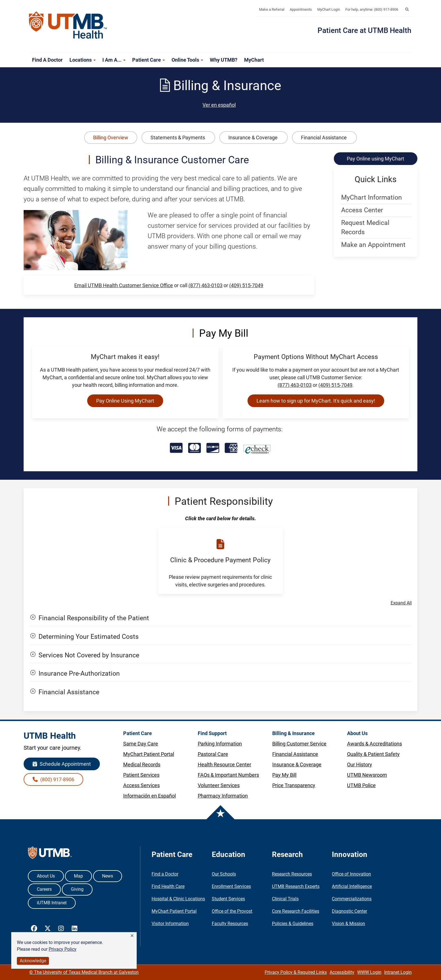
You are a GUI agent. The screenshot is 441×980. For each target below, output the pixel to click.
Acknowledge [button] (33, 961)
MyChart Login (329, 9)
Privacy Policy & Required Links (296, 972)
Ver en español (219, 105)
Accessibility (342, 972)
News (108, 876)
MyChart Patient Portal (174, 911)
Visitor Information (170, 924)
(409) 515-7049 (246, 285)
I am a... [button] (114, 60)
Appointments (301, 9)
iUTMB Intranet (52, 903)
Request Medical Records (365, 227)
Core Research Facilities (296, 911)
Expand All (401, 603)
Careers (44, 889)
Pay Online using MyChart (375, 159)
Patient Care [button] (148, 60)
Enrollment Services (231, 886)
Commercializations (352, 899)
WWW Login (369, 972)
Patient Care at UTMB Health (364, 30)
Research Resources (292, 874)
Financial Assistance (324, 138)
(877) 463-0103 (205, 285)
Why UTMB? (224, 60)
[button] (132, 936)
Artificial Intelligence (352, 886)
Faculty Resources (230, 924)
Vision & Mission (348, 924)
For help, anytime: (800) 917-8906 (372, 9)
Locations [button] (83, 60)
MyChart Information (372, 197)
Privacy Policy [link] (63, 949)
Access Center (362, 210)
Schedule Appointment (62, 764)
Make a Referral (272, 9)
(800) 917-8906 (53, 779)
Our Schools (224, 874)
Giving (77, 889)
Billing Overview (111, 138)
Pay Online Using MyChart (125, 401)
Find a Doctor (47, 60)
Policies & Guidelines (293, 924)
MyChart (254, 60)
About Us (46, 876)
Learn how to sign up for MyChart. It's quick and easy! (316, 401)
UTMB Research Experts (296, 886)
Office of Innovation (351, 874)
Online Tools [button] (187, 60)
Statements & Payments (178, 138)
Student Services (228, 899)
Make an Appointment (373, 245)
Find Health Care (168, 886)
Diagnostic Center (349, 911)
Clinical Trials (285, 899)
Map (78, 876)
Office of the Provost (232, 911)
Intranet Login (398, 972)
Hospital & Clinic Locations (178, 899)
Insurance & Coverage (254, 138)
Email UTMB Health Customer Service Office (124, 285)
